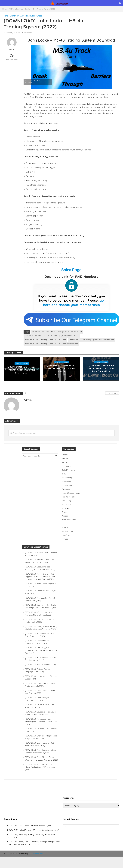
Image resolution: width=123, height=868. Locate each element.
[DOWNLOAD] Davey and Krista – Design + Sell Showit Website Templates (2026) (39, 633)
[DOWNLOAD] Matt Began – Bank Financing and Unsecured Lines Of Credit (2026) (39, 728)
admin (12, 50)
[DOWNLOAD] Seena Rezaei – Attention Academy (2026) (22, 368)
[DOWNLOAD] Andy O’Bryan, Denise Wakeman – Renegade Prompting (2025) (40, 766)
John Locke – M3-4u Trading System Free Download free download (51, 344)
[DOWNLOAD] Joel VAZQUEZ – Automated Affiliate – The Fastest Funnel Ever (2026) (39, 657)
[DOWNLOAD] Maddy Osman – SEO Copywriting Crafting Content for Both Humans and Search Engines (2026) (41, 577)
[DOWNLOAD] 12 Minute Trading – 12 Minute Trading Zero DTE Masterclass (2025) (41, 776)
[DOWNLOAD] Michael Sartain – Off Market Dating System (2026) (61, 368)
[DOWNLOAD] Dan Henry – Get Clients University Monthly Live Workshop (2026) (41, 608)
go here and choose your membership (73, 303)
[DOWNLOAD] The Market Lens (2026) (41, 671)
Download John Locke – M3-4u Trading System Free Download (57, 332)
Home (5, 9)
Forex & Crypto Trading (15, 16)
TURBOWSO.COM (36, 865)
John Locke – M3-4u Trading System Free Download (45, 340)
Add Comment (12, 60)
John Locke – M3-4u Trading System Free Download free (91, 340)
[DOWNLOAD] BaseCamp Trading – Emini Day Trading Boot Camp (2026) (101, 368)
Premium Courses (34, 16)
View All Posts (112, 393)
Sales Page (71, 270)
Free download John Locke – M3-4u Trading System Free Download (52, 336)
